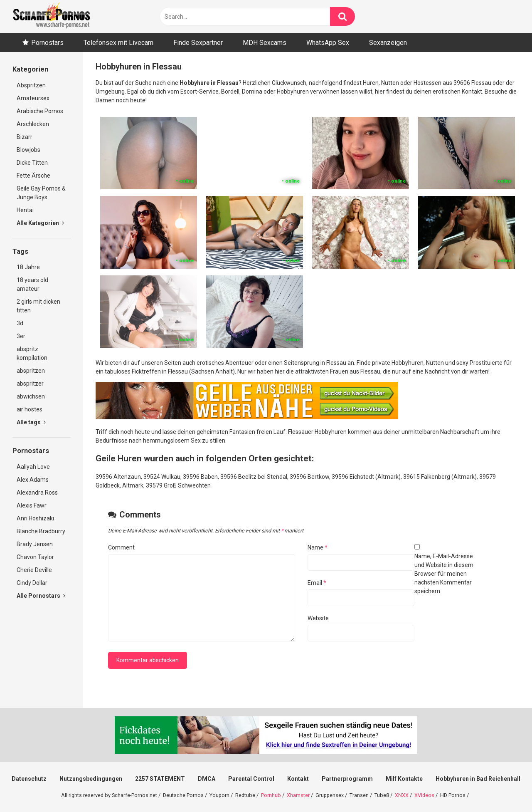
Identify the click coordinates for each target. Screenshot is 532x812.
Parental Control (251, 779)
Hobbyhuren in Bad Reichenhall (478, 779)
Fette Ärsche (33, 176)
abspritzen (31, 371)
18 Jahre (28, 267)
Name (318, 547)
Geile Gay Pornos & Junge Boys (41, 193)
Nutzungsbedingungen (91, 779)
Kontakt (298, 779)
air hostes (30, 409)
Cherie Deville (34, 570)
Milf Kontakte (404, 779)
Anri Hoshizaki (35, 518)
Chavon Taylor (35, 557)
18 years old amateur (32, 284)
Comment (121, 547)
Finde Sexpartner (198, 43)
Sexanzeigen (388, 43)
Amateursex (33, 98)
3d (20, 323)
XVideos (424, 795)
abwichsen (31, 396)
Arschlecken (33, 124)
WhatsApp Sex (328, 43)
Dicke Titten (32, 163)
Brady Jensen (35, 544)
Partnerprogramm (347, 779)
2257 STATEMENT (160, 779)
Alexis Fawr (32, 505)
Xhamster (298, 795)
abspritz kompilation (32, 353)
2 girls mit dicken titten (38, 306)
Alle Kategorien (40, 223)
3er (21, 336)
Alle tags (31, 422)
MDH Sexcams (265, 43)
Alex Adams (33, 480)
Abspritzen (31, 85)
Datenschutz (29, 779)
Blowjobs (28, 150)
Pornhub (271, 795)
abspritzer (30, 384)
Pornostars (47, 43)
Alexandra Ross (37, 493)
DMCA (207, 779)
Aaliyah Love (33, 467)
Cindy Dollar (32, 583)
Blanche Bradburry (41, 531)
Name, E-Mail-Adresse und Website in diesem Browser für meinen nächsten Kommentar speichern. (444, 574)
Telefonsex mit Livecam (118, 43)
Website (318, 618)
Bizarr (25, 137)
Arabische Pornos (40, 111)
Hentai (25, 210)
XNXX (402, 795)
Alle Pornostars (41, 596)
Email (317, 583)
